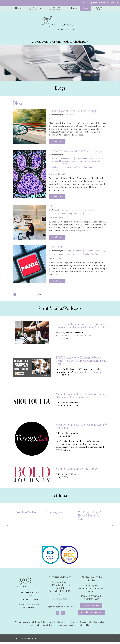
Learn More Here (91, 607)
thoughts (88, 214)
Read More (58, 142)
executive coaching (97, 159)
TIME (53, 207)
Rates (74, 8)
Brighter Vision (30, 640)
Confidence (78, 252)
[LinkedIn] (63, 614)
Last (41, 295)
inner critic (69, 115)
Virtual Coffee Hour (26, 514)
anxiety (54, 255)
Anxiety (68, 252)
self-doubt (63, 164)
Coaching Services (55, 8)
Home (18, 8)
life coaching (56, 170)
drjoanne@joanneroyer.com (106, 3)
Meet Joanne (33, 8)
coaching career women (61, 168)
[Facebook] (57, 614)
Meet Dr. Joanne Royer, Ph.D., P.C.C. (77, 470)
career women (81, 159)
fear (85, 168)
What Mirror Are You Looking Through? (74, 111)
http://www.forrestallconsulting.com (76, 337)
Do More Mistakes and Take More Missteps (75, 151)
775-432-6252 (84, 3)
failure (74, 161)
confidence (77, 168)
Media (85, 8)
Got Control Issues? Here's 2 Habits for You (90, 517)
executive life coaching (60, 161)
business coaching (66, 159)
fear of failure (84, 161)
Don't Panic (56, 248)
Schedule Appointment (91, 614)
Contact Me (99, 8)
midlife (54, 164)
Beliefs (54, 159)
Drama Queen (55, 514)
